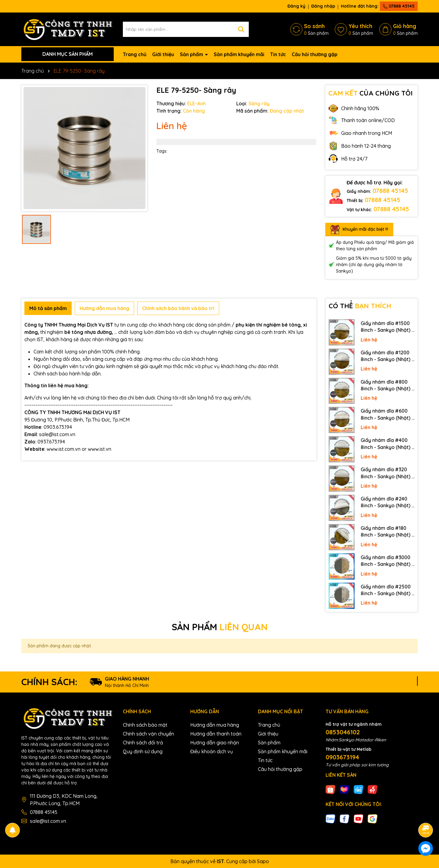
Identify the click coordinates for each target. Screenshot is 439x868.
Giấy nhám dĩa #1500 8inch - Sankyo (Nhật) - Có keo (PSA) (387, 327)
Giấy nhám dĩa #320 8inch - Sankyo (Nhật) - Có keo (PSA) (387, 473)
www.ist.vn (100, 449)
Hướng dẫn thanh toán (216, 734)
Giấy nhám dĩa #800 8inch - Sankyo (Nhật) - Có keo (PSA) (387, 385)
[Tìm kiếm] (241, 29)
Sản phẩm (192, 54)
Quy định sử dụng (143, 751)
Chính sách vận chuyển (148, 734)
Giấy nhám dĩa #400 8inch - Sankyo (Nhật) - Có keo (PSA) (387, 444)
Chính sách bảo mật (145, 725)
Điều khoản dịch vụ (212, 751)
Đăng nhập (323, 6)
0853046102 (343, 732)
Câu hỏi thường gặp (315, 54)
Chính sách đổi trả (143, 743)
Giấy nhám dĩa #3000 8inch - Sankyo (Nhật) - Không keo (387, 561)
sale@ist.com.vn (48, 821)
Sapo (263, 861)
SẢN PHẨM (220, 627)
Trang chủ (135, 54)
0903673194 (342, 757)
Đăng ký (296, 6)
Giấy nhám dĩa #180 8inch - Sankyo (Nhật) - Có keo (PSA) (387, 532)
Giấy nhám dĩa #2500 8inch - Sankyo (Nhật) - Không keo (387, 590)
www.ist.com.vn (64, 449)
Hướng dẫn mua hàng (215, 725)
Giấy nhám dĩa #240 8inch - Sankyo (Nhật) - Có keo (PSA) (387, 502)
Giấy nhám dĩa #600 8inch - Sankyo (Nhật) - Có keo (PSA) (387, 414)
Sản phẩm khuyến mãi (239, 54)
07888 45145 (399, 6)
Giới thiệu (163, 54)
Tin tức (278, 54)
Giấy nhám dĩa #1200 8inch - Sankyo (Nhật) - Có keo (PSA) (387, 356)
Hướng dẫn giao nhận (215, 743)
